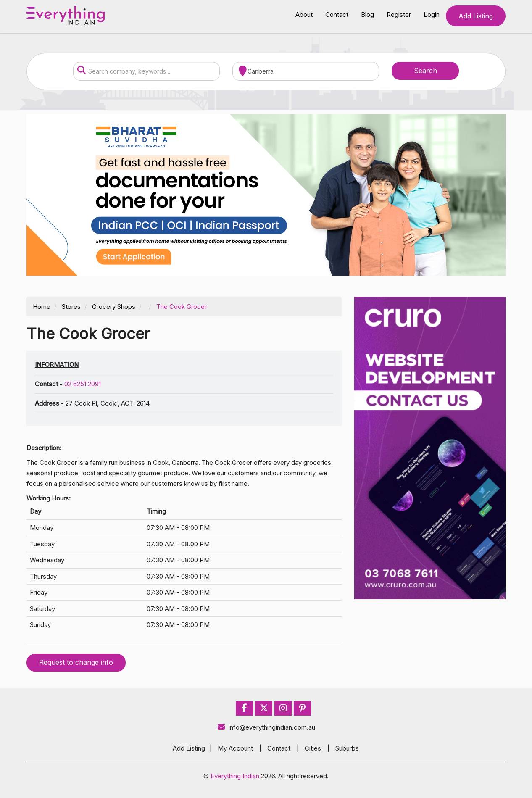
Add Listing (476, 16)
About (304, 14)
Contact (337, 14)
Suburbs (347, 748)
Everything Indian (235, 776)
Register (399, 14)
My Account (235, 748)
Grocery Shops (114, 307)
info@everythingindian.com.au (266, 727)
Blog (367, 14)
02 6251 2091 (83, 384)
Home (42, 307)
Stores (71, 307)
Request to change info (76, 662)
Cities (313, 748)
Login (432, 14)
